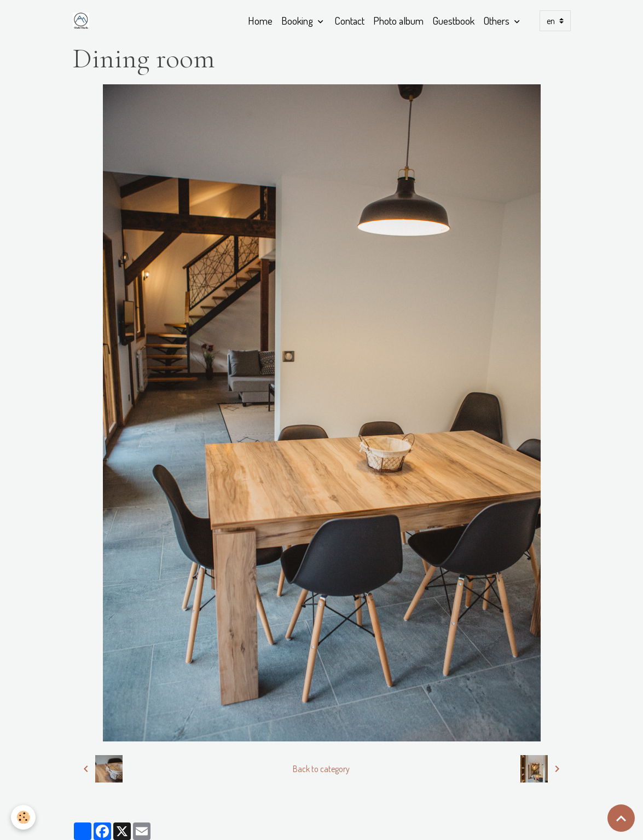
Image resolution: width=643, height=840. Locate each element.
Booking (298, 21)
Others (497, 21)
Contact (349, 21)
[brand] (83, 21)
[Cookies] (23, 817)
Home (260, 21)
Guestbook (453, 21)
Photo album (398, 21)
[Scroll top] (621, 818)
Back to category (321, 769)
